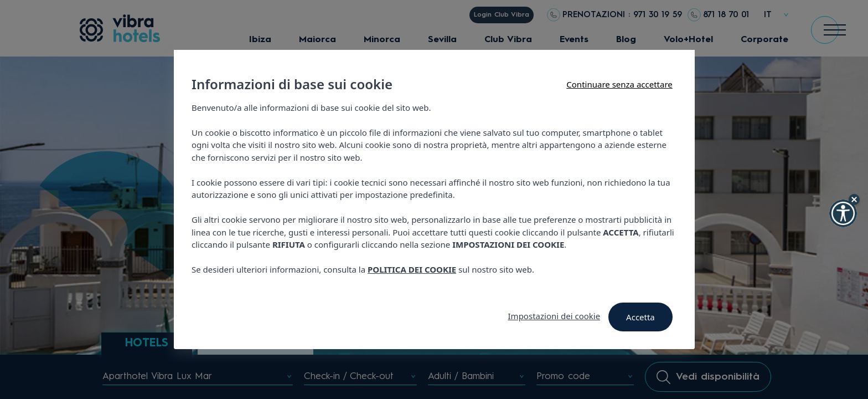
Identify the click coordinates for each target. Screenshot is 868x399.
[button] (843, 213)
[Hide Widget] (854, 199)
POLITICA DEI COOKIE (412, 269)
